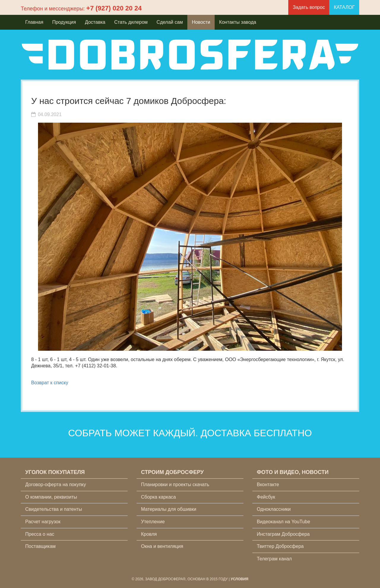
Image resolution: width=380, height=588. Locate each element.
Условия (240, 579)
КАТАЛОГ (344, 7)
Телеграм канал (274, 559)
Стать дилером (131, 22)
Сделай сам (170, 22)
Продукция (64, 22)
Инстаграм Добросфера (283, 534)
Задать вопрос (309, 7)
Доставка (95, 22)
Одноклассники (274, 509)
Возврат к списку (50, 383)
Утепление (153, 522)
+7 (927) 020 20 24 (114, 8)
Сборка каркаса (159, 497)
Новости (201, 22)
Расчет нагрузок (43, 522)
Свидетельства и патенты (54, 509)
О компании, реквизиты (51, 497)
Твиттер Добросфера (280, 546)
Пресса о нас (40, 534)
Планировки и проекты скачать (175, 485)
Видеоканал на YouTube (284, 522)
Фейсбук (266, 497)
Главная (34, 22)
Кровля (149, 534)
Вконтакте (268, 485)
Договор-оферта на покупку (56, 485)
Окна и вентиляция (162, 546)
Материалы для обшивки (169, 509)
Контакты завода (238, 22)
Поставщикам (40, 546)
